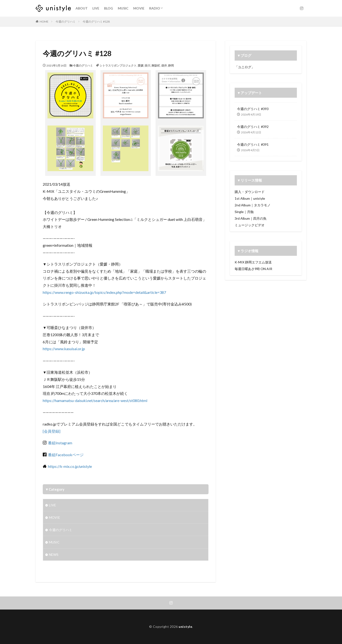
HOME (44, 22)
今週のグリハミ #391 (253, 144)
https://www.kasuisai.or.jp (64, 349)
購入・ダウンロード (250, 192)
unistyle (185, 627)
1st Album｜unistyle (250, 198)
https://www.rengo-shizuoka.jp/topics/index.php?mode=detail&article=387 (104, 292)
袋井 (164, 65)
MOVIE (139, 8)
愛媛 (141, 65)
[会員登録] (52, 431)
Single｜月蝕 (244, 212)
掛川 (147, 65)
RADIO (155, 8)
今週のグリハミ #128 (96, 22)
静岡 (171, 65)
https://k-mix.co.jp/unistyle (70, 466)
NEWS (54, 554)
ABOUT (82, 8)
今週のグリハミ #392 (253, 127)
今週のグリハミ (66, 22)
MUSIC (123, 8)
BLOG (109, 8)
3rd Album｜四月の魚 (251, 218)
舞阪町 (156, 65)
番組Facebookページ (65, 455)
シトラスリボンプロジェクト (118, 65)
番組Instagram (59, 443)
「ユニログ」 (245, 67)
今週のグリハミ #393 (253, 109)
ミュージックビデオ (250, 225)
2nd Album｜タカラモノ (253, 205)
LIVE (96, 8)
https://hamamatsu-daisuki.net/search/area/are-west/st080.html (95, 400)
